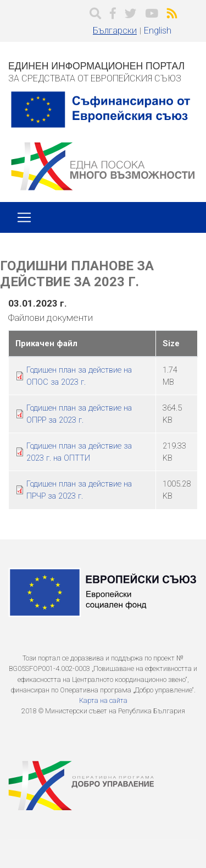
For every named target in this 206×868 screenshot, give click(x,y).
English (158, 31)
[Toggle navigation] (24, 217)
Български (115, 31)
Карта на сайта (103, 700)
